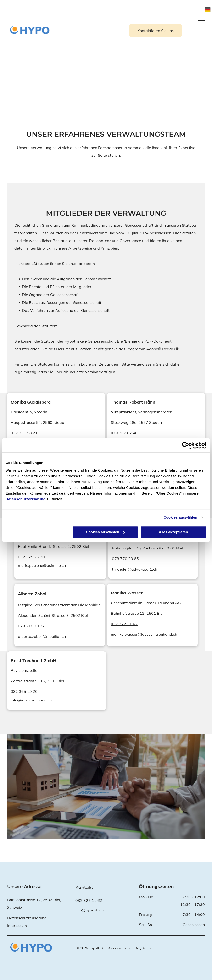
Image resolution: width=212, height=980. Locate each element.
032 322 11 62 (124, 624)
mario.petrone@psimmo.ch (42, 565)
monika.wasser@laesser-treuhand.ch (144, 634)
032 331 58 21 (24, 433)
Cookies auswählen (181, 517)
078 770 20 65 (125, 559)
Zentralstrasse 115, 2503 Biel (37, 681)
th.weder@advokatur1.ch (135, 569)
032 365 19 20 (24, 691)
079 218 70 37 (31, 626)
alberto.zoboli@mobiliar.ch (42, 636)
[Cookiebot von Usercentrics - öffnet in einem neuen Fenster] (186, 445)
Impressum (17, 926)
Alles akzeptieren (173, 532)
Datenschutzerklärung (26, 499)
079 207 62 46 (124, 433)
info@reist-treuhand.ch (31, 700)
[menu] (201, 22)
